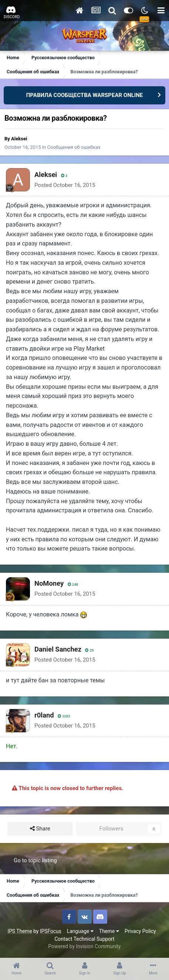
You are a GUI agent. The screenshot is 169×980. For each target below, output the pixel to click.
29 (89, 650)
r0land (44, 715)
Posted (65, 185)
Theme (109, 931)
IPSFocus (51, 931)
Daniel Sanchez (58, 649)
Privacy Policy (140, 931)
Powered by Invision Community (84, 946)
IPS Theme (20, 931)
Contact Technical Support (84, 939)
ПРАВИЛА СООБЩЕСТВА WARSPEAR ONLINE (85, 95)
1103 (64, 716)
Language (80, 931)
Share (40, 829)
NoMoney (49, 583)
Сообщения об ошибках (74, 147)
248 (73, 584)
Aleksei (19, 139)
